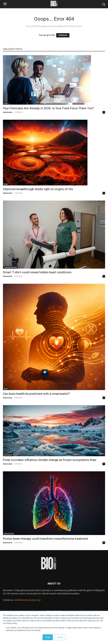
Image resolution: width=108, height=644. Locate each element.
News (6, 103)
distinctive (8, 112)
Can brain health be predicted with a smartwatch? (36, 394)
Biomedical (8, 455)
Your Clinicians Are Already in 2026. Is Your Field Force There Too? (48, 108)
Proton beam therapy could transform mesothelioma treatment (45, 539)
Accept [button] (48, 637)
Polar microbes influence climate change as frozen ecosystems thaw (50, 460)
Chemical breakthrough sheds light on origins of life (38, 189)
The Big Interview (10, 267)
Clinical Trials (9, 534)
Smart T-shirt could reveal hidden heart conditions (37, 272)
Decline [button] (60, 637)
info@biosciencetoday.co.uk (27, 600)
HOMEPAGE (63, 35)
